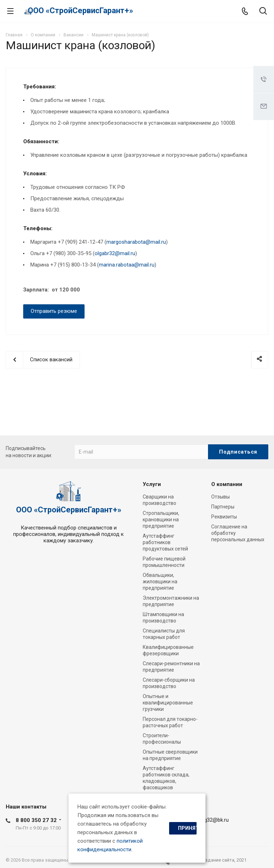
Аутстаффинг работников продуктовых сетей (165, 542)
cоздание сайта (217, 860)
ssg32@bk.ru (214, 820)
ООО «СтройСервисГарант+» (80, 11)
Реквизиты (224, 517)
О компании (227, 484)
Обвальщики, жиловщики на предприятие (160, 582)
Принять (187, 828)
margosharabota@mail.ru (136, 242)
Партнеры (223, 507)
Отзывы (220, 497)
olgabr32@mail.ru (115, 253)
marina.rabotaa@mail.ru (127, 265)
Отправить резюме (54, 311)
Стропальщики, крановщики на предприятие (161, 520)
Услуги (152, 484)
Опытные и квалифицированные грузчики (168, 703)
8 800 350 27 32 (36, 820)
